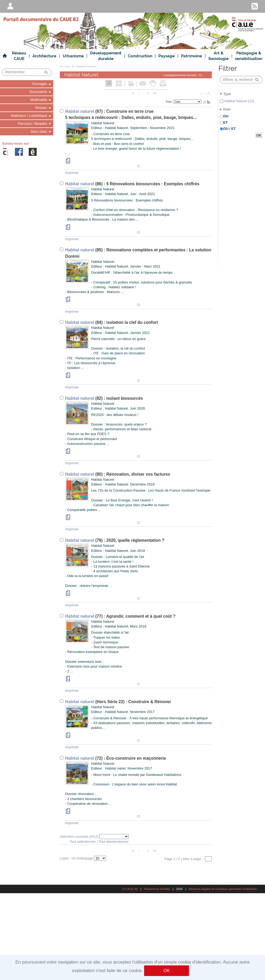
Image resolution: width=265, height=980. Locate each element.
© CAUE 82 (130, 889)
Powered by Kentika (157, 889)
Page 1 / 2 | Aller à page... (185, 859)
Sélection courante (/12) (80, 837)
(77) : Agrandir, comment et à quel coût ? (120, 616)
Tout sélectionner (83, 842)
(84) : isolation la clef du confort (112, 322)
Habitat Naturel (86, 66)
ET (226, 123)
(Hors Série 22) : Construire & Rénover (118, 702)
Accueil (65, 66)
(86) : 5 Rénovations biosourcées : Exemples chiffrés (132, 184)
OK (167, 971)
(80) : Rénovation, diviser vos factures (118, 474)
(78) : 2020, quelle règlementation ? (115, 540)
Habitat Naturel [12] (239, 101)
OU (226, 116)
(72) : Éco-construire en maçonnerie (116, 758)
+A (207, 93)
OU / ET (230, 129)
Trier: (169, 102)
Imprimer (72, 173)
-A (201, 94)
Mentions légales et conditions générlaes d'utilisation (223, 889)
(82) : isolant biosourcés (104, 398)
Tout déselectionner (114, 842)
